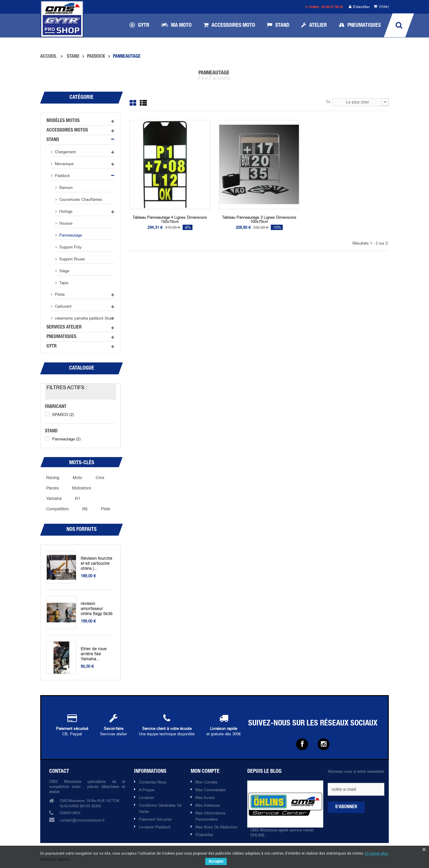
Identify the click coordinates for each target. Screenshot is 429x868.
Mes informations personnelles (210, 816)
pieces (52, 488)
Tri (328, 102)
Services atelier (64, 328)
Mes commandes (211, 790)
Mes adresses (208, 805)
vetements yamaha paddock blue (83, 318)
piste (106, 509)
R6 (85, 509)
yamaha (54, 498)
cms (100, 478)
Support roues (71, 259)
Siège (64, 271)
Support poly (70, 247)
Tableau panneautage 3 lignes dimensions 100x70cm (259, 219)
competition (57, 509)
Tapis (63, 283)
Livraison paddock (155, 827)
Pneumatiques (61, 337)
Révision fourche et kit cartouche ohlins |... (98, 563)
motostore (82, 488)
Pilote (59, 294)
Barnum (65, 187)
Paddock (62, 176)
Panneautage (70, 235)
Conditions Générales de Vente (160, 808)
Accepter (216, 861)
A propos (147, 790)
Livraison (147, 797)
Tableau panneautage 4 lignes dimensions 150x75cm (170, 219)
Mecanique (64, 164)
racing (53, 478)
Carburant (63, 306)
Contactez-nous (153, 782)
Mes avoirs (205, 797)
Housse (65, 223)
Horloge (65, 211)
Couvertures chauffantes (80, 199)
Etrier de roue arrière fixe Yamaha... (92, 654)
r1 (78, 498)
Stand (53, 140)
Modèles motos (63, 121)
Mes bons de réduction (216, 827)
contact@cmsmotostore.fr (82, 820)
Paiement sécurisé (155, 819)
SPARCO (63, 415)
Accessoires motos (67, 131)
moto (77, 478)
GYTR (52, 347)
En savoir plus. (377, 853)
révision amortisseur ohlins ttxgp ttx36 (97, 609)
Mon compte (206, 782)
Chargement (65, 152)
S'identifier (359, 7)
